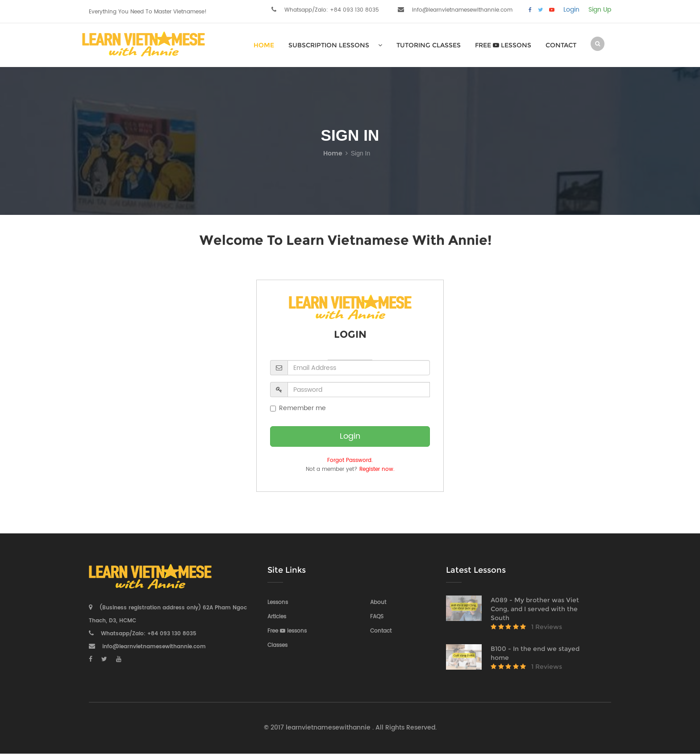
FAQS (377, 617)
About (378, 602)
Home (333, 153)
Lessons (278, 602)
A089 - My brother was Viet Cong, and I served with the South (535, 609)
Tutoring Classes (429, 45)
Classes (277, 645)
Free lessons (503, 45)
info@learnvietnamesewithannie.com (462, 10)
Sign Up (600, 10)
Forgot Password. (350, 460)
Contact (561, 45)
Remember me (298, 408)
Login (571, 10)
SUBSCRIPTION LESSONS (335, 45)
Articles (277, 617)
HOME (264, 45)
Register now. (377, 469)
